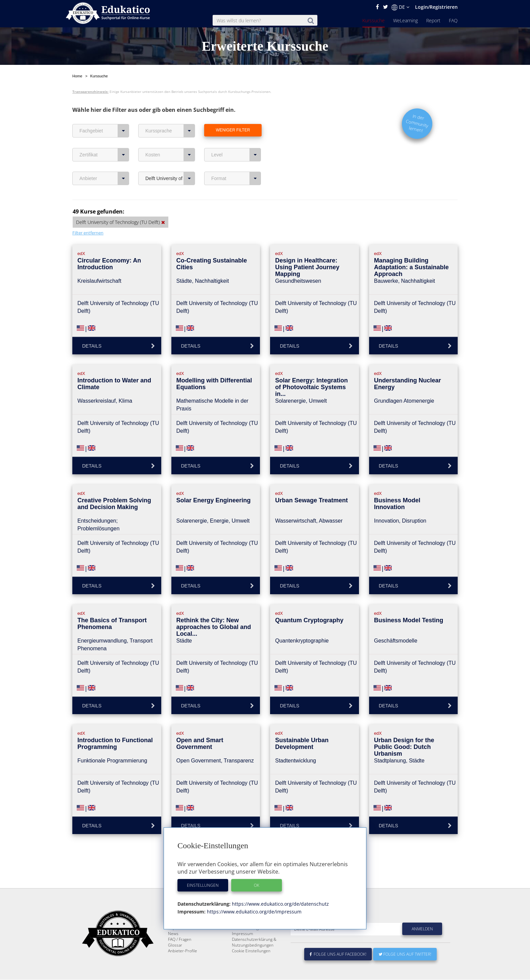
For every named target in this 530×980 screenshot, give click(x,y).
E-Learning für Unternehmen (259, 938)
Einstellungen (203, 885)
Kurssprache (170, 131)
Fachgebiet (104, 131)
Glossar (175, 961)
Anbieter (104, 178)
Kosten (170, 155)
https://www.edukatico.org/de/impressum (254, 912)
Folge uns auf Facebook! (338, 970)
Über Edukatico (246, 933)
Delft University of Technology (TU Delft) (170, 178)
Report (433, 20)
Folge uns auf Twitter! (405, 970)
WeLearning (405, 20)
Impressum (243, 950)
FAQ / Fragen (180, 956)
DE (400, 7)
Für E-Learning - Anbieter (255, 944)
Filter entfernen (88, 233)
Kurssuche (374, 20)
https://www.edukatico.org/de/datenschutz (280, 904)
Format (236, 178)
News (173, 950)
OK (257, 885)
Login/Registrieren (436, 7)
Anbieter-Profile (183, 967)
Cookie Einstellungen (251, 967)
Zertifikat (104, 155)
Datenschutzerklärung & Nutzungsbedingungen (254, 958)
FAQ (453, 20)
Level (236, 155)
